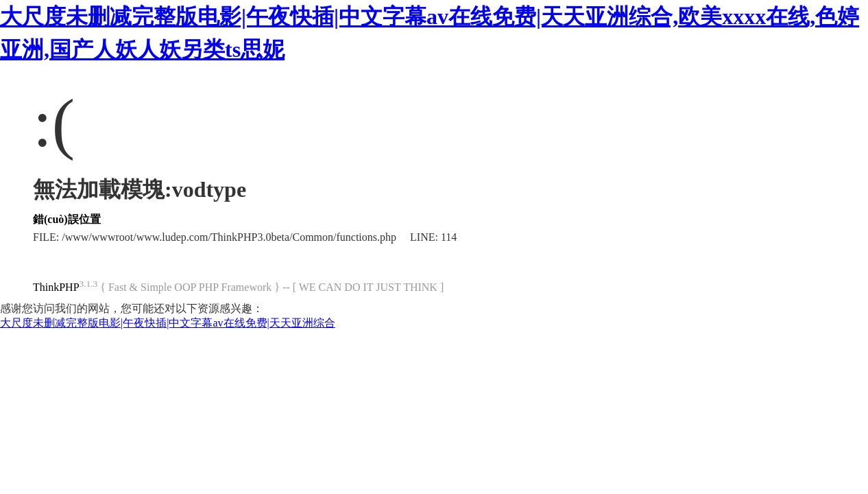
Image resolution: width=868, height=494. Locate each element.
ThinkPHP (56, 287)
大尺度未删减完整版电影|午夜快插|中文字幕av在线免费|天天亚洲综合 (168, 323)
